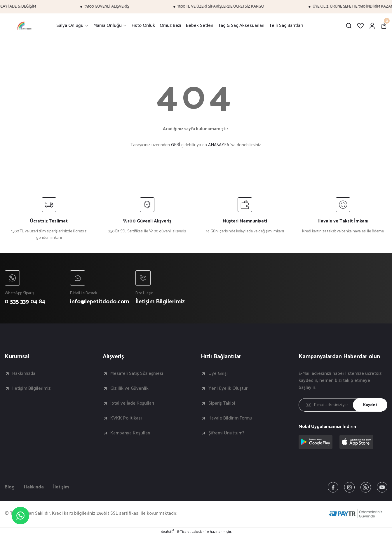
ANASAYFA (219, 145)
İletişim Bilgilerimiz (31, 389)
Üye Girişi (218, 374)
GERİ (176, 145)
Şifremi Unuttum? (226, 433)
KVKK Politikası (126, 418)
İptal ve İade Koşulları (132, 403)
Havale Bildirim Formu (230, 418)
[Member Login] (372, 26)
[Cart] (384, 26)
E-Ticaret (184, 532)
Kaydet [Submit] (370, 405)
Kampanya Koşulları (130, 433)
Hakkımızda (24, 374)
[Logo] (25, 26)
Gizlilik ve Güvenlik (129, 389)
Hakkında (34, 487)
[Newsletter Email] (343, 405)
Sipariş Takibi (222, 403)
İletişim (61, 487)
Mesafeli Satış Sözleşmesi (137, 374)
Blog (10, 487)
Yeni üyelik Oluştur (228, 389)
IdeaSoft (167, 532)
